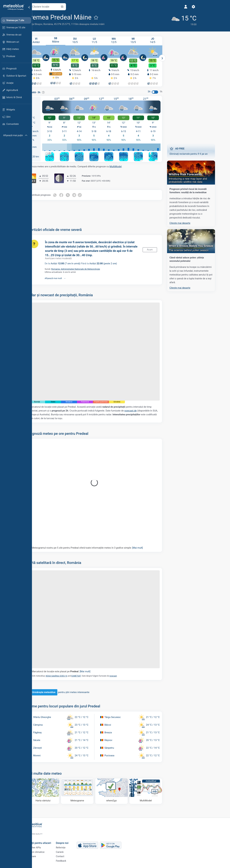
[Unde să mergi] (122, 791)
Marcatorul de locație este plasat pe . (71, 671)
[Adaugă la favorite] (106, 17)
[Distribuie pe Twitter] (79, 195)
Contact (70, 855)
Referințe (71, 845)
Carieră (70, 850)
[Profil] (161, 7)
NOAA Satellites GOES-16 (67, 676)
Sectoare (41, 855)
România (58, 24)
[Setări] (168, 7)
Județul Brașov (45, 24)
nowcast (123, 676)
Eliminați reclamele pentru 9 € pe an (201, 150)
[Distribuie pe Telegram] (85, 195)
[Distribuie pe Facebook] (72, 195)
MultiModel (126, 166)
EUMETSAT (86, 676)
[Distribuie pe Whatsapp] (65, 195)
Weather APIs (44, 845)
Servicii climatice (46, 850)
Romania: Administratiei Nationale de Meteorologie (86, 269)
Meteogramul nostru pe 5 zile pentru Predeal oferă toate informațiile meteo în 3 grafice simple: (98, 547)
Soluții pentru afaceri (49, 839)
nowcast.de (141, 410)
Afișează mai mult (64, 278)
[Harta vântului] (53, 791)
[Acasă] (13, 7)
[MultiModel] (156, 791)
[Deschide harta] (72, 7)
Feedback (71, 860)
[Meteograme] (88, 791)
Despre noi (72, 839)
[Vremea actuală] (157, 19)
